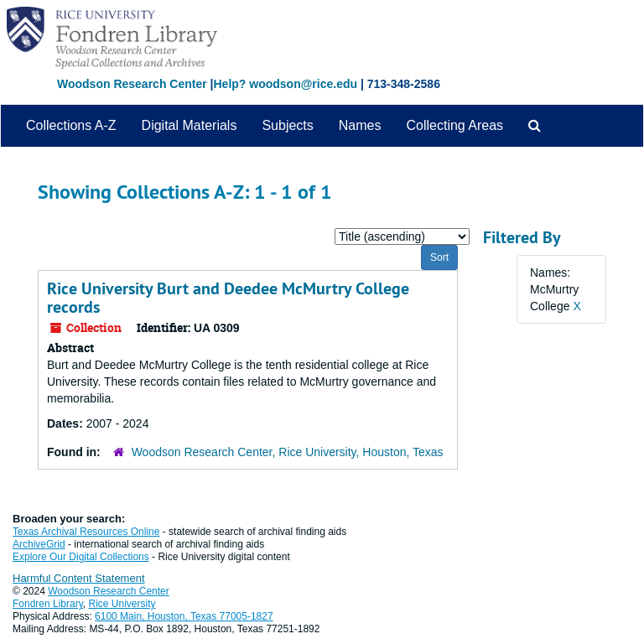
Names (360, 125)
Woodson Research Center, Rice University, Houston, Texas (288, 452)
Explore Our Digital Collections (81, 557)
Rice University (122, 604)
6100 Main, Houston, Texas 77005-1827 (184, 616)
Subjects (287, 125)
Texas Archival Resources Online (86, 532)
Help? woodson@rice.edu (285, 84)
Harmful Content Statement (79, 578)
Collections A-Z (71, 125)
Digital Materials (190, 125)
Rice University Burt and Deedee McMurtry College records (228, 298)
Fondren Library (48, 604)
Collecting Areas (454, 125)
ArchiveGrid (39, 544)
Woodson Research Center (132, 84)
